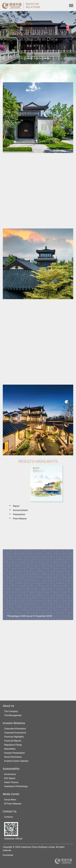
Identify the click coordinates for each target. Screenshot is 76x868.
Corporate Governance (15, 733)
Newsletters (10, 749)
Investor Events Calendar (16, 761)
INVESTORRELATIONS (33, 6)
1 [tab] (30, 58)
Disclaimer (8, 855)
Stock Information (13, 757)
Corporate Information (15, 729)
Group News (10, 800)
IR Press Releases (13, 804)
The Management (13, 715)
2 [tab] (38, 58)
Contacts (9, 817)
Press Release (20, 519)
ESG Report (10, 778)
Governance (10, 774)
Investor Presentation (15, 753)
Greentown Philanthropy (16, 786)
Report (16, 506)
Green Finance (11, 782)
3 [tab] (46, 58)
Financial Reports (13, 741)
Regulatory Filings (13, 745)
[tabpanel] (38, 38)
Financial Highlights (14, 737)
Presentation (19, 514)
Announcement (20, 510)
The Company (11, 711)
